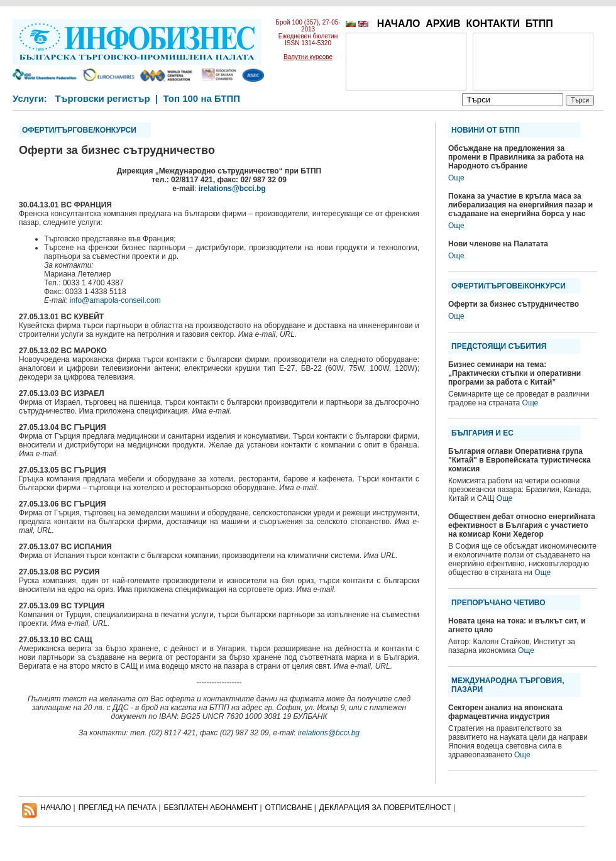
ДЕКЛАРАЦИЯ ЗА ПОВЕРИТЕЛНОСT (385, 808)
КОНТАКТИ (493, 24)
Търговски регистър (102, 98)
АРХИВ (443, 24)
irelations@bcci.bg (232, 189)
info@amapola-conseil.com (115, 300)
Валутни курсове (308, 57)
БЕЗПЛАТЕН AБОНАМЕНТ (211, 808)
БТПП (539, 24)
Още (456, 178)
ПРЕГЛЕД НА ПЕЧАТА (118, 808)
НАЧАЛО (399, 24)
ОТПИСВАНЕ (289, 808)
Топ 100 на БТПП (202, 98)
